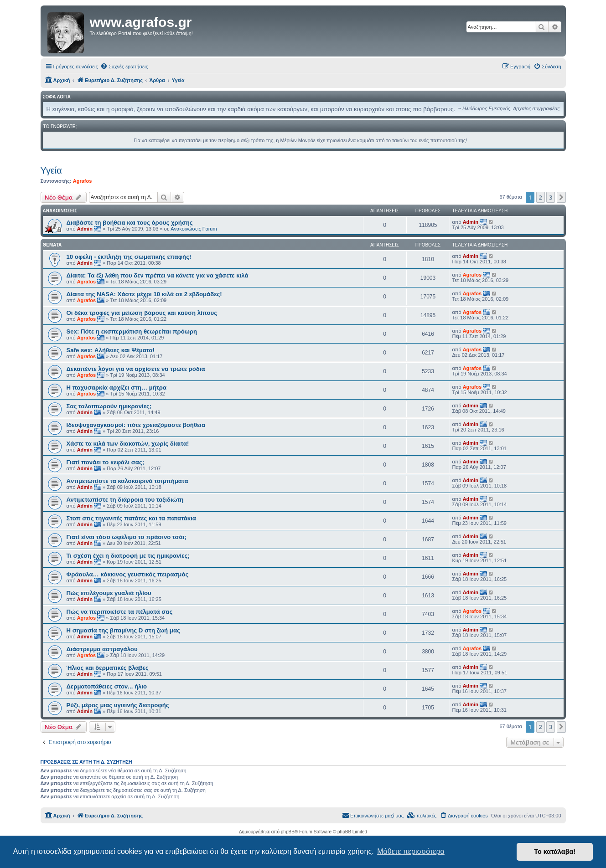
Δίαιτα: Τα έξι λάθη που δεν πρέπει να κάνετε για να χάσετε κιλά (158, 275)
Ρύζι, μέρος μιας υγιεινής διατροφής (118, 705)
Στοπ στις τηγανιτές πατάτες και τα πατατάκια (131, 518)
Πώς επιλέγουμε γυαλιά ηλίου (109, 593)
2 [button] (541, 197)
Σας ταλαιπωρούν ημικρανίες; (109, 406)
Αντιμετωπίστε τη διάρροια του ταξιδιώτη (125, 500)
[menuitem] (124, 67)
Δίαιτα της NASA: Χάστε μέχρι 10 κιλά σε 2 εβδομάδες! (144, 294)
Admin (85, 229)
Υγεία (51, 170)
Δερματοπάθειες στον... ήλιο (107, 686)
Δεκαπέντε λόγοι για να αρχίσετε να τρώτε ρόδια (136, 369)
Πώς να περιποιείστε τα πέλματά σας (120, 612)
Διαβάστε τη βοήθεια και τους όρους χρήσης (130, 223)
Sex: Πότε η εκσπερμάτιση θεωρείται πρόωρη (132, 331)
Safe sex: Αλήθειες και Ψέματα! (111, 350)
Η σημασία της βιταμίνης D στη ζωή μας (123, 630)
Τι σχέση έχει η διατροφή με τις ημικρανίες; (128, 556)
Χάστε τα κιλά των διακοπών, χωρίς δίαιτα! (128, 444)
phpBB (288, 832)
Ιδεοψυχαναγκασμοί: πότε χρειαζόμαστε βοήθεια (136, 425)
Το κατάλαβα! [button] (555, 852)
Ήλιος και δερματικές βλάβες (108, 668)
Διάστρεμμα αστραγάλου (102, 649)
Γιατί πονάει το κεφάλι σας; (106, 462)
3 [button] (551, 197)
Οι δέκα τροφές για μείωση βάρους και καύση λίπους (142, 313)
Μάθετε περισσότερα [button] (411, 851)
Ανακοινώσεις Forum (194, 229)
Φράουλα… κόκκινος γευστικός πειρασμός (128, 574)
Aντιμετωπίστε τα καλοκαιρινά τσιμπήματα (127, 481)
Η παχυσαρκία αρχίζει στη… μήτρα (117, 388)
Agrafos (83, 181)
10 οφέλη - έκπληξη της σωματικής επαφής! (129, 257)
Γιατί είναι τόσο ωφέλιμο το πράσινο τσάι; (127, 537)
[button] (561, 197)
